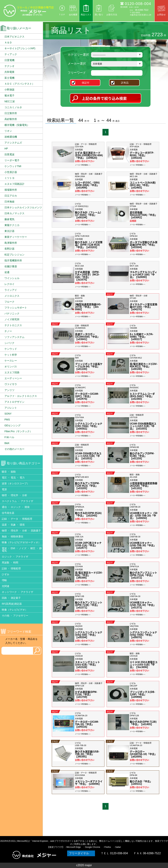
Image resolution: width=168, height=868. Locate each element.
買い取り (99, 15)
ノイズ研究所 (12, 319)
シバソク (9, 343)
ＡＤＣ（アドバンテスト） (19, 84)
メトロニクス (12, 296)
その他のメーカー (14, 449)
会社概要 (73, 15)
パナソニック (12, 313)
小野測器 (9, 90)
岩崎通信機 (11, 137)
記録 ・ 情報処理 (11, 568)
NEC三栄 (10, 101)
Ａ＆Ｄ (8, 42)
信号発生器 (8, 513)
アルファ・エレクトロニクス (21, 396)
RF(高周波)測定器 (12, 604)
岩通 (7, 272)
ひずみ (6, 574)
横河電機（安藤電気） (17, 125)
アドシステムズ (13, 143)
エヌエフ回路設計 (14, 184)
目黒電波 (9, 154)
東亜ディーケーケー (16, 237)
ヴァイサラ (11, 384)
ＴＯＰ (62, 15)
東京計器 (9, 231)
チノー (8, 331)
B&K (7, 443)
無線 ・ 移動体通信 (12, 536)
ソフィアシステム (14, 337)
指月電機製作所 (13, 260)
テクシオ (9, 66)
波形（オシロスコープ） (16, 483)
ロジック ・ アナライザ (15, 557)
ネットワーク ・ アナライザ (17, 592)
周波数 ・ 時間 (10, 563)
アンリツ (9, 390)
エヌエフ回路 (12, 372)
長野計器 (9, 249)
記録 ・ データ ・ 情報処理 (17, 519)
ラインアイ (11, 290)
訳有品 (126, 83)
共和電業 (9, 72)
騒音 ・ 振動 (9, 472)
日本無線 (9, 202)
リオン (8, 131)
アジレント (11, 408)
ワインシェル (12, 278)
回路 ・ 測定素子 (11, 598)
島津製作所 (11, 243)
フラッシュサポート (16, 308)
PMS (7, 420)
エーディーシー (13, 378)
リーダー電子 (12, 160)
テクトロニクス (13, 325)
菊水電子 (9, 96)
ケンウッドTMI (13, 166)
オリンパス (11, 367)
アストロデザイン (14, 402)
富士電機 (9, 78)
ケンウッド (11, 349)
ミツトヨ (9, 178)
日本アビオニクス (14, 37)
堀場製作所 (11, 190)
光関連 (6, 586)
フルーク (9, 302)
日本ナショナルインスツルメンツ (23, 207)
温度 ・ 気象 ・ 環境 (13, 525)
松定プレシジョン (14, 255)
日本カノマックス (14, 213)
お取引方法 (112, 15)
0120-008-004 (138, 4)
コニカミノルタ (13, 107)
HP (6, 149)
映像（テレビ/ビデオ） (15, 610)
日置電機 (9, 60)
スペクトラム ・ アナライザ (17, 501)
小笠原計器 (11, 172)
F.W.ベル (9, 437)
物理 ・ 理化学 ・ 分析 (14, 495)
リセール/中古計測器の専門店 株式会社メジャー (29, 11)
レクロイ (9, 284)
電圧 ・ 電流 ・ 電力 (13, 478)
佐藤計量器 (11, 266)
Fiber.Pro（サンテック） (18, 431)
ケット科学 (11, 355)
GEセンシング (12, 425)
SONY (8, 414)
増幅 (4, 580)
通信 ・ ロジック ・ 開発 (16, 507)
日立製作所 (11, 113)
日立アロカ (11, 196)
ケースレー (11, 361)
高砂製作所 (11, 119)
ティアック (11, 54)
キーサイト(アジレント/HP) (20, 48)
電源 (4, 489)
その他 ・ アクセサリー (15, 616)
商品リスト (86, 15)
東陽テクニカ (12, 225)
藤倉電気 (9, 219)
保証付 (87, 83)
